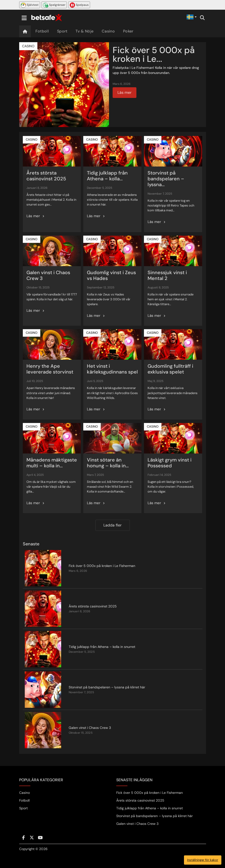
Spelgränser (54, 5)
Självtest (30, 5)
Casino (108, 31)
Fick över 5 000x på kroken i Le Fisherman (150, 793)
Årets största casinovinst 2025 (140, 800)
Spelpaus (79, 5)
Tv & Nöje (84, 31)
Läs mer (125, 92)
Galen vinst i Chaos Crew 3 (137, 824)
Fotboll (42, 31)
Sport (62, 31)
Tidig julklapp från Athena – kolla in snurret (150, 808)
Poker (128, 31)
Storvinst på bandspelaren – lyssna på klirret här (154, 816)
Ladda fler (113, 525)
